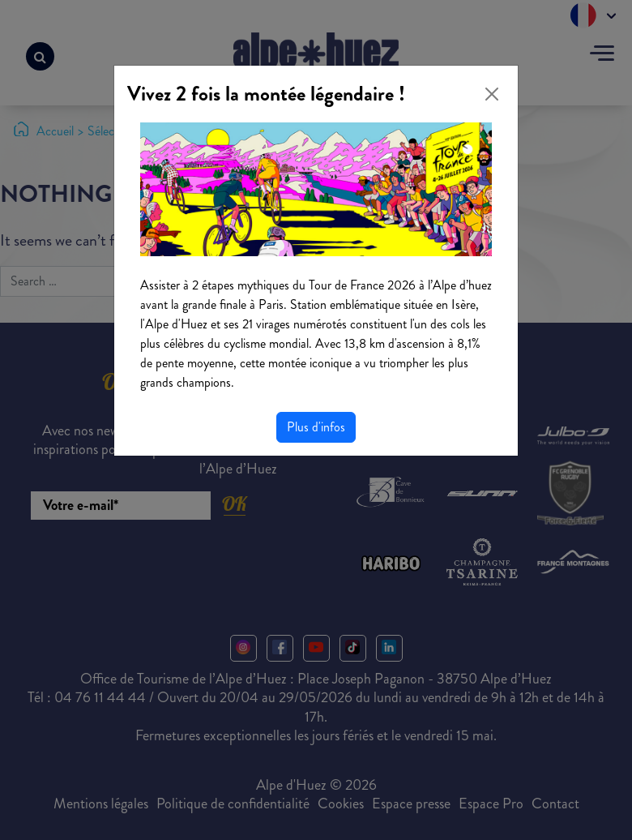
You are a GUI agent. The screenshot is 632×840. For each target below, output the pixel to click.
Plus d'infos (316, 427)
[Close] (492, 94)
